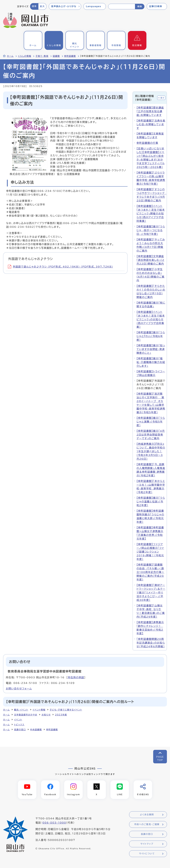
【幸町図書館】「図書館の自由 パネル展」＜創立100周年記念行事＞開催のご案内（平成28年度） (150, 572)
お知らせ (46, 715)
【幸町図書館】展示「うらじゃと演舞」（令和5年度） (151, 422)
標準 (34, 6)
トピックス (19, 725)
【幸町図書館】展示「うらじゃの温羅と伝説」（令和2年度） (151, 502)
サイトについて (147, 854)
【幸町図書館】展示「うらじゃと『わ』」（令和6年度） (151, 336)
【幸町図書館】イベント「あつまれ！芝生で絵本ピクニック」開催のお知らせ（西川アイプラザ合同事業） (151, 214)
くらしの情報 (25, 56)
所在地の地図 (76, 677)
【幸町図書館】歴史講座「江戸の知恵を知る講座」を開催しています (150, 111)
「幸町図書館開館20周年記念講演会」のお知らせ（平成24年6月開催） (151, 643)
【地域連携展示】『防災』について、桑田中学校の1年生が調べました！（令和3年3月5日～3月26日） (151, 451)
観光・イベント (21, 710)
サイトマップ (147, 844)
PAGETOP (160, 758)
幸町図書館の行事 (147, 143)
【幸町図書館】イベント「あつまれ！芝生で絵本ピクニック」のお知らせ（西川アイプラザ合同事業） (151, 319)
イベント (18, 720)
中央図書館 (36, 730)
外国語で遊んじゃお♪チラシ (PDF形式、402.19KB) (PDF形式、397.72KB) (60, 267)
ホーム (10, 56)
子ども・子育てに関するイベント (66, 710)
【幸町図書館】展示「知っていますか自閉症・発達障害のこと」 (151, 349)
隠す (162, 98)
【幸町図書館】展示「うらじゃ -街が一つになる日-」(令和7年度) (151, 230)
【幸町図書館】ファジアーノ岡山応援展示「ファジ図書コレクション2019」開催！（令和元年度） (150, 552)
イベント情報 (39, 710)
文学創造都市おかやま (26, 715)
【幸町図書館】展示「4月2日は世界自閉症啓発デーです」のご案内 (151, 435)
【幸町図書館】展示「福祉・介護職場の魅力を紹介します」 (151, 362)
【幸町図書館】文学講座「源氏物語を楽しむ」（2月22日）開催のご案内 (150, 260)
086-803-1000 (54, 823)
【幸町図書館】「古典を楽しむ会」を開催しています (151, 124)
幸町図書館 (70, 56)
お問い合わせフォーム (19, 689)
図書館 (56, 56)
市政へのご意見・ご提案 (147, 824)
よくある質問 (147, 815)
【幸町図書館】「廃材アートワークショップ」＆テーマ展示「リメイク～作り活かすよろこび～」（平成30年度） (151, 593)
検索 (140, 7)
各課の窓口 (20, 730)
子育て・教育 (42, 56)
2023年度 (61, 715)
